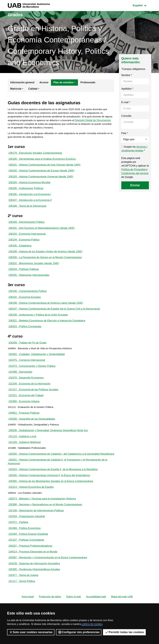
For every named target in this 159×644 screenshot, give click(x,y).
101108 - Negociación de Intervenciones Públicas (36, 531)
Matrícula (16, 89)
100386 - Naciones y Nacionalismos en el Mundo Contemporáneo (45, 525)
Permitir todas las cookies (124, 632)
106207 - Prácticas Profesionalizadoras (30, 568)
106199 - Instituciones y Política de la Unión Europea (38, 323)
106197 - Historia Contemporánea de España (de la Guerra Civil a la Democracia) (54, 317)
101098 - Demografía (20, 382)
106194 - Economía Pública (24, 245)
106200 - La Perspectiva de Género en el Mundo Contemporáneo (45, 263)
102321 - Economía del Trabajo (26, 407)
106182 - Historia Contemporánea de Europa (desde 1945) (41, 173)
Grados (16, 15)
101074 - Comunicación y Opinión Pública (32, 376)
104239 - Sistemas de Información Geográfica (34, 587)
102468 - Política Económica (24, 550)
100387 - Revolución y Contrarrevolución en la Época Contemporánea (48, 581)
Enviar (135, 185)
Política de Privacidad (133, 169)
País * (125, 133)
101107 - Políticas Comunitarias (26, 562)
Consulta (126, 116)
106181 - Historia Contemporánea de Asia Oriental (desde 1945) (44, 167)
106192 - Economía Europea (25, 304)
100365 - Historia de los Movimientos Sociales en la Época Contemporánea (51, 501)
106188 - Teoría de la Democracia (27, 210)
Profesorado (88, 82)
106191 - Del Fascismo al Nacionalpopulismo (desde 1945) (41, 233)
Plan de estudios (63, 82)
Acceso (44, 82)
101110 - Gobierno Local (22, 450)
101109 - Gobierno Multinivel (25, 456)
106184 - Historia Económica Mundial (29, 186)
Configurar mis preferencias (79, 632)
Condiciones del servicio (135, 173)
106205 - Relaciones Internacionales (29, 282)
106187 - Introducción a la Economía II (30, 204)
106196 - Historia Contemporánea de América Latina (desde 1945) (46, 311)
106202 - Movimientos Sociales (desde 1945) (34, 270)
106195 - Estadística (20, 251)
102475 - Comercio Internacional (27, 370)
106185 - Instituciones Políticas (26, 192)
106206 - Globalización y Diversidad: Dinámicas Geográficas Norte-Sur (48, 444)
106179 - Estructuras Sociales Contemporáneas (35, 155)
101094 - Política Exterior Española (28, 556)
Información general (22, 82)
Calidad (33, 89)
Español (142, 5)
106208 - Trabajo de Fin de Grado (27, 352)
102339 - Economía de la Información (29, 395)
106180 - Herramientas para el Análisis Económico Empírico (42, 161)
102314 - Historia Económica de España (31, 507)
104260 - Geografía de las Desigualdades (32, 432)
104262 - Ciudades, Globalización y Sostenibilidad (37, 364)
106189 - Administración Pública (26, 227)
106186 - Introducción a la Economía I (30, 198)
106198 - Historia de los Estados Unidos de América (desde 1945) (45, 257)
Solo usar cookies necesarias (31, 632)
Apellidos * (127, 89)
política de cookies (92, 624)
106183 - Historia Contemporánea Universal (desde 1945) (41, 179)
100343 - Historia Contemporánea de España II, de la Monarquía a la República (53, 488)
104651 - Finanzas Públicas (24, 425)
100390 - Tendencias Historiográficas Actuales (34, 593)
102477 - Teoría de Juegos (23, 599)
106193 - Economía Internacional (27, 239)
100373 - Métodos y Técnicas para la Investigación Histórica (42, 519)
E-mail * (126, 102)
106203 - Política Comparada (25, 335)
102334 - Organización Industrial (27, 538)
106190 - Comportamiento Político (28, 298)
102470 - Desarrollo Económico (26, 389)
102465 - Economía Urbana (24, 413)
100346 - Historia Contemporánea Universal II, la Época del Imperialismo (49, 495)
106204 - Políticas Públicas (24, 276)
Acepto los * (134, 149)
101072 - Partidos (18, 544)
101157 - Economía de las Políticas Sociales (33, 401)
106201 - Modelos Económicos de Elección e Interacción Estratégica (47, 329)
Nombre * (127, 75)
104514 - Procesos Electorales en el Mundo (33, 575)
